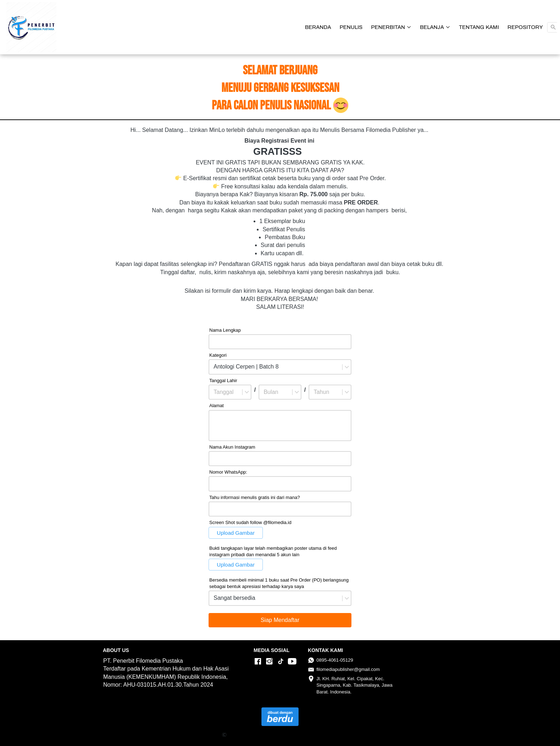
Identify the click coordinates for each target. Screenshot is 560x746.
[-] (258, 662)
